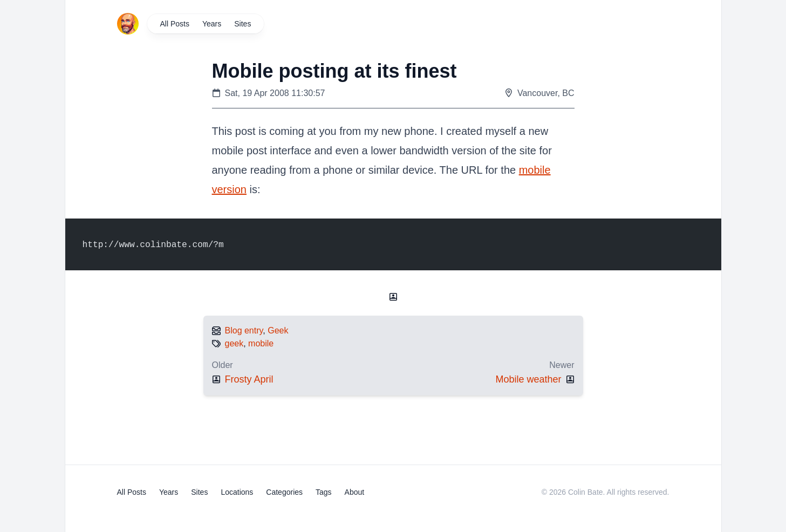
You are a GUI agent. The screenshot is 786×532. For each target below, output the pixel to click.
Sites (242, 24)
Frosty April (249, 379)
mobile (261, 343)
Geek (278, 330)
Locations (237, 492)
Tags (324, 492)
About (355, 492)
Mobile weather (528, 379)
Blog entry (244, 330)
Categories (284, 492)
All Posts (175, 24)
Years (212, 24)
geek (234, 343)
